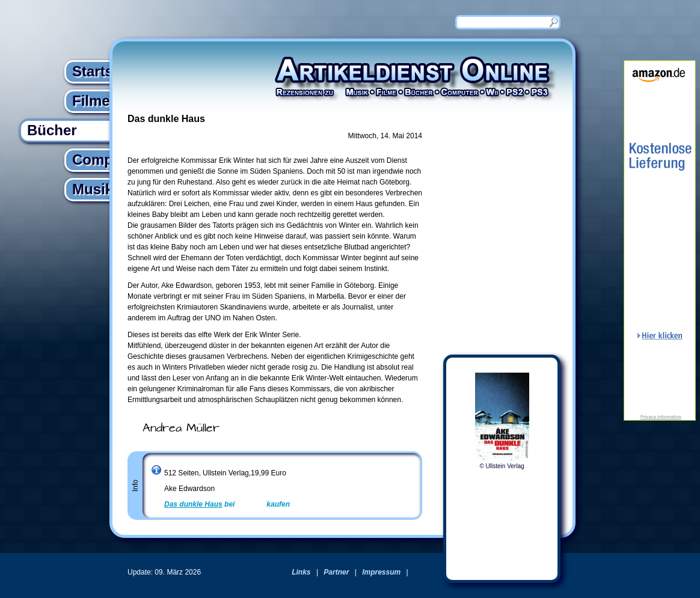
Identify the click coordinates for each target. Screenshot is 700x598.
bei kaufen (227, 504)
